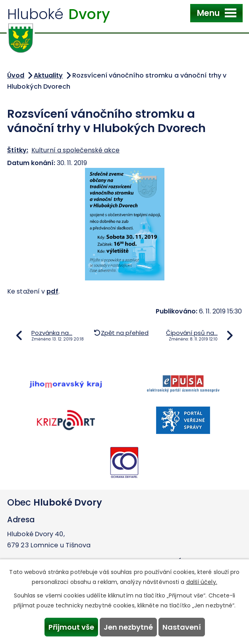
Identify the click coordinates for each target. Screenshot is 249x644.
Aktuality (48, 75)
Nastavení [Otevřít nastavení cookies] (182, 627)
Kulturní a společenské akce (75, 150)
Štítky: (18, 150)
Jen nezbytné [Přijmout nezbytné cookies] (128, 627)
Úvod (16, 75)
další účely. (202, 582)
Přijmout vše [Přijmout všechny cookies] (71, 627)
